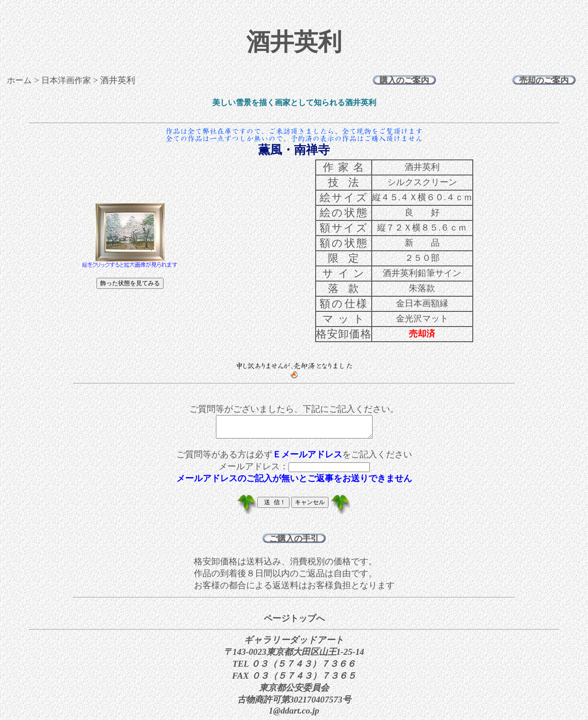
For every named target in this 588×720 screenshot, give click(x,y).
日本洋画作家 (66, 80)
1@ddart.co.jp (294, 715)
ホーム (19, 80)
